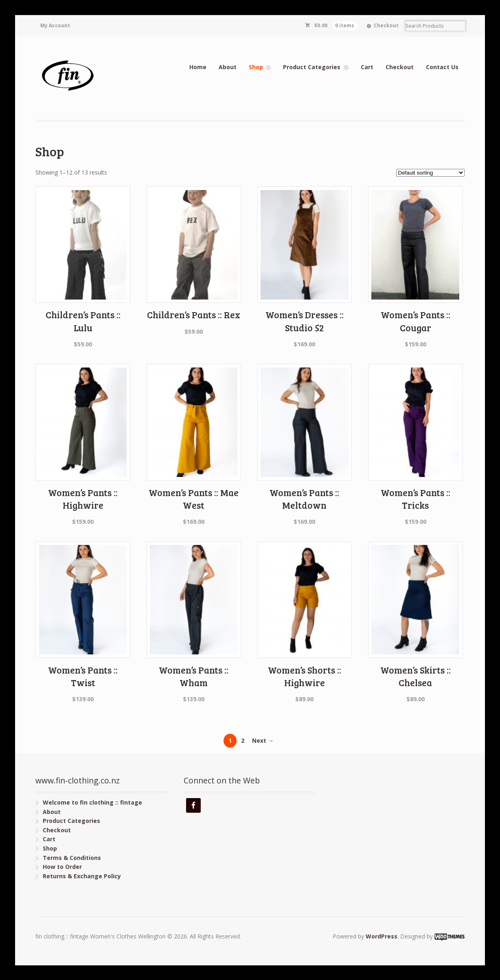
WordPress (382, 936)
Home (198, 67)
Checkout (386, 25)
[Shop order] (430, 173)
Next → (263, 740)
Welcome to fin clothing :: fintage (92, 802)
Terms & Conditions (72, 858)
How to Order (62, 867)
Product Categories (312, 67)
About (228, 67)
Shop (256, 67)
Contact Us (442, 67)
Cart (367, 67)
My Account (55, 25)
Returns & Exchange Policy (82, 876)
